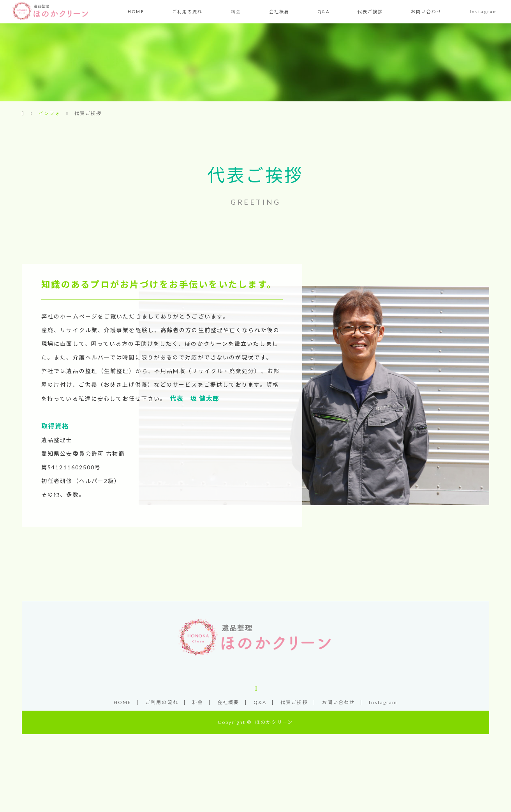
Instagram (484, 11)
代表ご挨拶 (370, 11)
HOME (136, 11)
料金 (236, 11)
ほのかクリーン (274, 722)
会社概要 (279, 11)
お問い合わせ (426, 11)
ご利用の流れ (188, 11)
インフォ (49, 113)
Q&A (323, 11)
